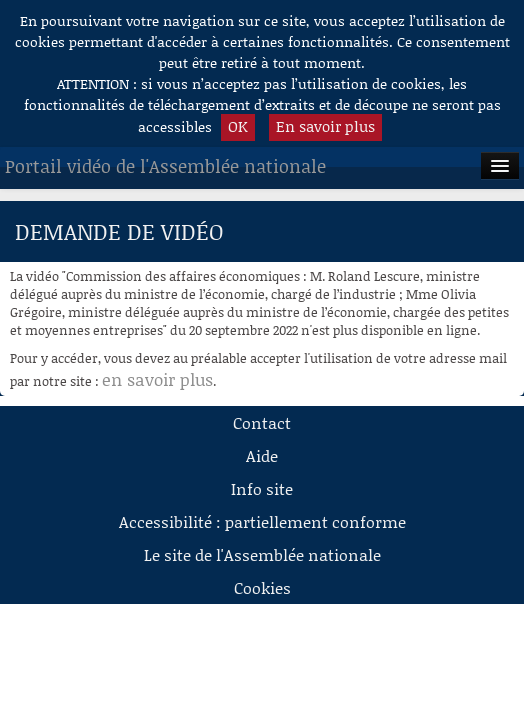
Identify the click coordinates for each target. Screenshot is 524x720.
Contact (262, 422)
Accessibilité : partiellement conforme (262, 521)
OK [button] (238, 126)
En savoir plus (325, 126)
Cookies (262, 587)
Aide (262, 455)
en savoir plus (157, 379)
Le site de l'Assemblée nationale (262, 554)
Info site (262, 488)
